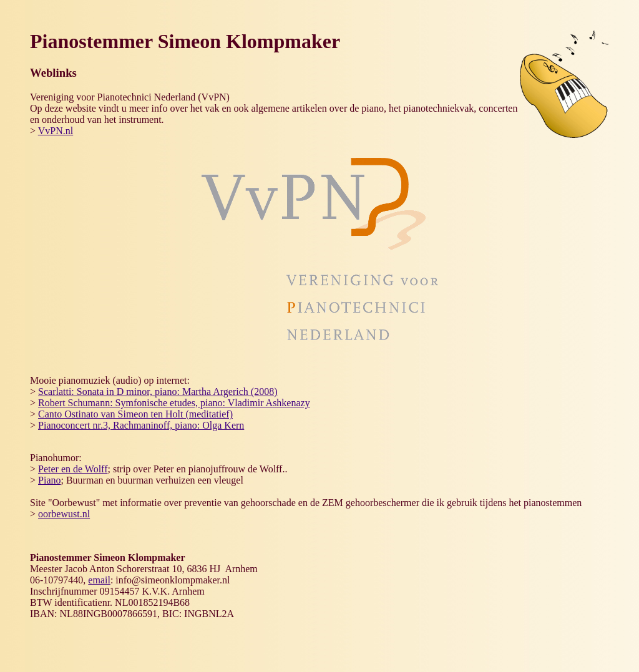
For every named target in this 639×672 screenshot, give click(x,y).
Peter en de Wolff (73, 469)
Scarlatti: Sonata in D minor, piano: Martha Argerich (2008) (158, 392)
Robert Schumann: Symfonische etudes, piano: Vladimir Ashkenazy (174, 403)
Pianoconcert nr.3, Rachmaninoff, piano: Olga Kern (141, 425)
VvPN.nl (56, 131)
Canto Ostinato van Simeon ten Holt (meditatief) (135, 414)
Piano (49, 480)
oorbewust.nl (64, 514)
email (99, 580)
